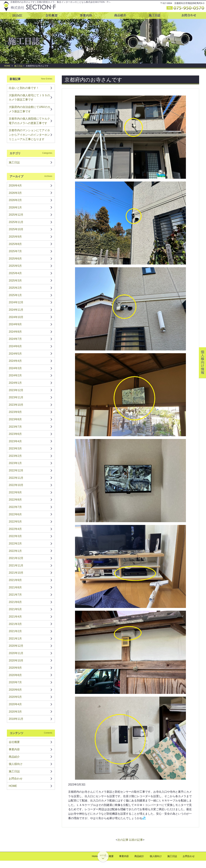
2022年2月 (15, 544)
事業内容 (14, 749)
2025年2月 (15, 288)
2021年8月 (15, 587)
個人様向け (16, 764)
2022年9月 (15, 492)
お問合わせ (16, 779)
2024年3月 (15, 368)
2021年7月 (15, 595)
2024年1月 (15, 383)
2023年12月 (16, 390)
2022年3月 (15, 536)
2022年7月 (15, 507)
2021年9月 (15, 580)
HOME (7, 66)
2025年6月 (15, 259)
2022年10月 (16, 485)
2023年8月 (15, 419)
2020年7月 (15, 682)
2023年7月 (15, 427)
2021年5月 (15, 609)
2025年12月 (16, 215)
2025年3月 (15, 281)
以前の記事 (136, 840)
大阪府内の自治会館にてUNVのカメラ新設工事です (30, 109)
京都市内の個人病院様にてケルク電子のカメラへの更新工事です (29, 121)
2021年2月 (15, 631)
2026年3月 (15, 193)
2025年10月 (16, 229)
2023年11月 (16, 397)
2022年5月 (15, 522)
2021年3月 (15, 624)
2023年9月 (15, 412)
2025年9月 (15, 237)
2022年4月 (15, 529)
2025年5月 (15, 266)
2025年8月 (15, 244)
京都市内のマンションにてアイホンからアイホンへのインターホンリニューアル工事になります (29, 135)
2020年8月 (15, 675)
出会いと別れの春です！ (24, 88)
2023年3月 (15, 448)
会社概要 (14, 742)
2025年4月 (15, 273)
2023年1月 (15, 463)
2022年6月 (15, 514)
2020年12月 (16, 646)
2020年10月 (16, 661)
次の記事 (123, 840)
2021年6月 (15, 602)
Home (95, 856)
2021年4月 (15, 617)
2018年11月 (16, 719)
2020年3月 (15, 712)
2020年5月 (15, 697)
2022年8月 (15, 500)
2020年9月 (15, 668)
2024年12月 (16, 302)
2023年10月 (16, 405)
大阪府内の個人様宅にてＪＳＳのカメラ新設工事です (29, 98)
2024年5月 (15, 354)
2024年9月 (15, 324)
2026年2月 (15, 200)
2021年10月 (16, 573)
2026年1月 (15, 207)
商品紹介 (14, 757)
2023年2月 (15, 456)
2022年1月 (15, 551)
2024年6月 (15, 346)
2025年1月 (15, 295)
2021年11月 (16, 565)
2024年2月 (15, 375)
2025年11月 (16, 222)
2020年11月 (16, 653)
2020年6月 (15, 690)
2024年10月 (16, 317)
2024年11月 (16, 310)
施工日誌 (18, 66)
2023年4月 (15, 441)
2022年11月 (16, 478)
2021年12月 (16, 558)
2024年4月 (15, 361)
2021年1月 (15, 639)
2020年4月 (15, 704)
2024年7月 (15, 339)
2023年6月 (15, 434)
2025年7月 (15, 251)
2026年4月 (15, 186)
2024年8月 (15, 332)
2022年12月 (16, 470)
